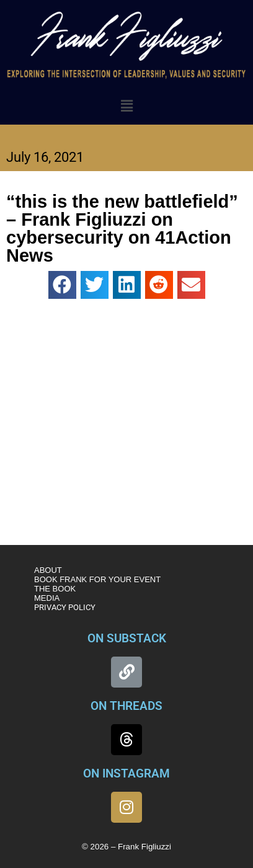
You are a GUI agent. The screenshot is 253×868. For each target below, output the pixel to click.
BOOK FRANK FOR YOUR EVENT (97, 579)
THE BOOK (55, 589)
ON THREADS (126, 706)
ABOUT (48, 570)
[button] (126, 107)
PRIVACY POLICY (65, 607)
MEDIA (47, 598)
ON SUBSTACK (127, 638)
